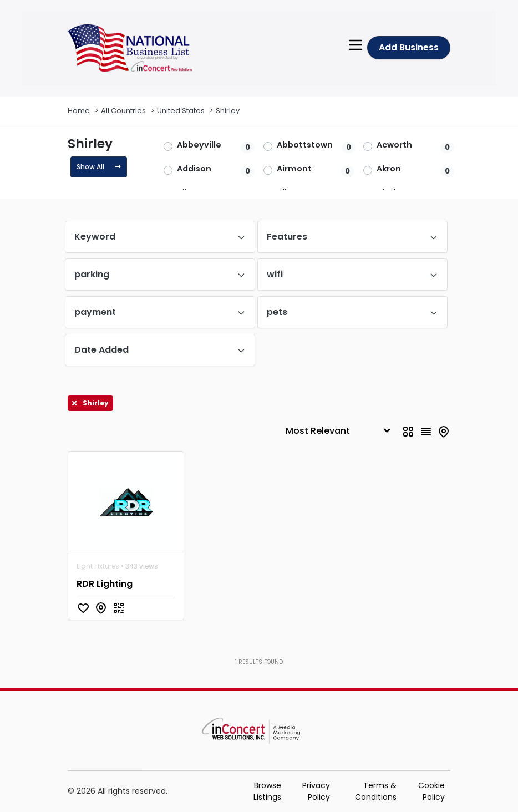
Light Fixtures (98, 566)
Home (79, 111)
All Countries (123, 111)
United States (181, 111)
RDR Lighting (105, 584)
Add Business (409, 47)
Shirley (228, 111)
